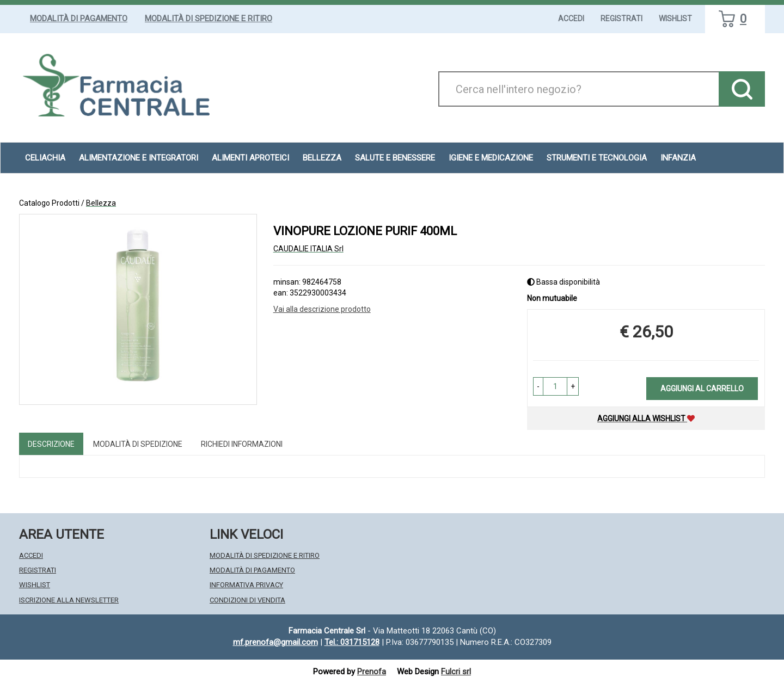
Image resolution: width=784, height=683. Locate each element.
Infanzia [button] (678, 158)
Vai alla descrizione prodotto (322, 309)
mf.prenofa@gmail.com (275, 642)
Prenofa (372, 672)
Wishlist (675, 19)
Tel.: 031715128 (352, 642)
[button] (538, 386)
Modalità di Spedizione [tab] (138, 444)
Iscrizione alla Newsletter (69, 600)
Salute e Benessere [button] (395, 158)
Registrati (621, 19)
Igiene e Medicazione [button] (491, 158)
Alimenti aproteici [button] (250, 158)
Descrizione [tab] (51, 444)
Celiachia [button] (45, 158)
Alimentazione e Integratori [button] (139, 158)
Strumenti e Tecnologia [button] (597, 158)
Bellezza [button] (322, 158)
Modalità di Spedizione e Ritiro (209, 19)
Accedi (571, 19)
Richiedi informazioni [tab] (242, 444)
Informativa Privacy (246, 585)
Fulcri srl (456, 672)
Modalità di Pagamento (79, 19)
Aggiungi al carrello (702, 389)
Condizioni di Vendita (247, 600)
